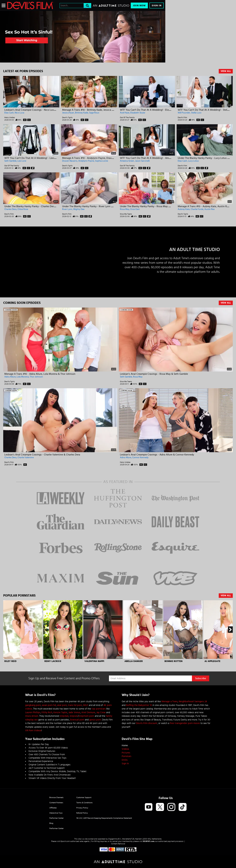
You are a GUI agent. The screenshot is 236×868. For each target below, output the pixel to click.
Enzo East (135, 209)
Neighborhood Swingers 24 (193, 702)
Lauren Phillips (33, 712)
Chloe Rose (23, 209)
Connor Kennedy (140, 458)
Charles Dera (10, 209)
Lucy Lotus (193, 161)
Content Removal (118, 844)
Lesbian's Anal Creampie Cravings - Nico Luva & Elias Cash (37, 110)
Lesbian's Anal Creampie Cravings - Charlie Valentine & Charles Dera (42, 455)
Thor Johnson (36, 377)
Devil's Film (182, 117)
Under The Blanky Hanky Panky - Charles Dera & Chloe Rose (37, 206)
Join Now (139, 6)
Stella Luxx (196, 113)
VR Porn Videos (33, 731)
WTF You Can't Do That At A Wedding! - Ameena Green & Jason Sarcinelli (161, 158)
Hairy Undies (10, 117)
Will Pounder (184, 113)
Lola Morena (23, 377)
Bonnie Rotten (173, 661)
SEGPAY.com (149, 841)
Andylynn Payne (86, 161)
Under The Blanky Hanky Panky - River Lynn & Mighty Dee (94, 206)
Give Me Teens (126, 214)
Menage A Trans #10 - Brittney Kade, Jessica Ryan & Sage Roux (97, 110)
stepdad (64, 716)
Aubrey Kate (184, 209)
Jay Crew (101, 712)
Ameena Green (127, 161)
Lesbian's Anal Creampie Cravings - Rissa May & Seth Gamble (154, 374)
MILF (86, 705)
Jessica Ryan (68, 113)
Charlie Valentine (26, 458)
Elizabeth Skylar (138, 113)
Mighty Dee (79, 209)
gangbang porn (33, 705)
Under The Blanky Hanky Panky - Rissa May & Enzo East (151, 206)
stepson (74, 716)
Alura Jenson (32, 716)
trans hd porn (75, 705)
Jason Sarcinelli (142, 161)
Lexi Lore (22, 161)
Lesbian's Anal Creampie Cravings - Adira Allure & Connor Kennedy (157, 455)
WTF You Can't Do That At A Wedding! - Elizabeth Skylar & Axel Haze (158, 110)
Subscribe (201, 678)
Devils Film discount (147, 723)
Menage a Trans (169, 702)
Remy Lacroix (53, 661)
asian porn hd (49, 705)
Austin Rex (210, 209)
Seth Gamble (10, 161)
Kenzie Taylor (60, 712)
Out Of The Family (127, 117)
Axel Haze (125, 113)
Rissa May (125, 209)
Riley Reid (10, 661)
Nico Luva (19, 113)
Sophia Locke (102, 161)
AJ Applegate (212, 661)
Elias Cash (9, 113)
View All (226, 71)
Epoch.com (65, 841)
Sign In (157, 6)
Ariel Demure (88, 712)
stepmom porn (86, 716)
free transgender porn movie (185, 723)
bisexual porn (77, 720)
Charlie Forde (197, 209)
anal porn (62, 705)
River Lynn (67, 209)
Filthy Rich (47, 712)
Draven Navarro (70, 161)
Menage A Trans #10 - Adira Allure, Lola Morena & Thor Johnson (40, 374)
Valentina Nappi (94, 661)
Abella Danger (134, 661)
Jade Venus (74, 712)
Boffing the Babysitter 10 (139, 705)
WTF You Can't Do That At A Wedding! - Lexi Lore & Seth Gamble (41, 158)
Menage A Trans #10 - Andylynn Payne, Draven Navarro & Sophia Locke (102, 158)
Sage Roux (94, 113)
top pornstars (99, 709)
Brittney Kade (82, 113)
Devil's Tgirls (67, 117)
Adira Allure (10, 377)
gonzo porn (95, 720)
